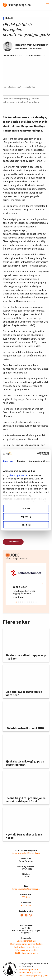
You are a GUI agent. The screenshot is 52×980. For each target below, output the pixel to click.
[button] (42, 584)
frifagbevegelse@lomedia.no (26, 853)
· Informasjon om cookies (26, 950)
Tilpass (26, 517)
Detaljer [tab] (21, 461)
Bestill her (26, 906)
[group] (26, 584)
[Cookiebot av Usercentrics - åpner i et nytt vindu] (37, 453)
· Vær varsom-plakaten (30, 973)
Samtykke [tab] (8, 461)
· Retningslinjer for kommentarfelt (26, 944)
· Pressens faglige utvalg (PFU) (34, 976)
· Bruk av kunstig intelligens (26, 947)
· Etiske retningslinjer (26, 941)
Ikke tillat (26, 525)
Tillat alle (26, 508)
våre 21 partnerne (18, 475)
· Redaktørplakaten (29, 970)
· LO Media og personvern (26, 953)
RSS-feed (26, 897)
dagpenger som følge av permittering (22, 161)
